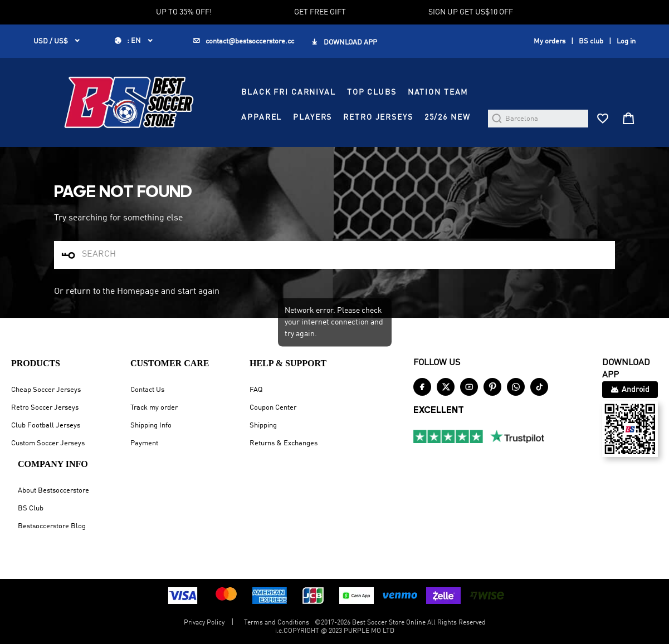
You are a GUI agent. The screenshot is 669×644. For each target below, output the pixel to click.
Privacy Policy (204, 623)
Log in (626, 41)
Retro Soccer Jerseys (45, 408)
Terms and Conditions (277, 623)
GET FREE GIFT (320, 12)
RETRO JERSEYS (378, 117)
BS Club (31, 508)
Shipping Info (151, 426)
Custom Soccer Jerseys (48, 443)
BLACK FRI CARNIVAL (289, 92)
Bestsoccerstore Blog (52, 526)
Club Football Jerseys (46, 426)
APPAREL (262, 117)
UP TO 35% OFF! (184, 12)
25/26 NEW (448, 117)
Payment (144, 443)
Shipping (263, 426)
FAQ (256, 390)
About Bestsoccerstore (53, 491)
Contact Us (147, 390)
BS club (591, 41)
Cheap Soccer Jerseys (46, 390)
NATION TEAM (438, 92)
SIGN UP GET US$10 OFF (471, 12)
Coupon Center (273, 408)
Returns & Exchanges (284, 443)
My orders (550, 41)
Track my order (154, 408)
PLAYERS (312, 117)
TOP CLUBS (372, 92)
